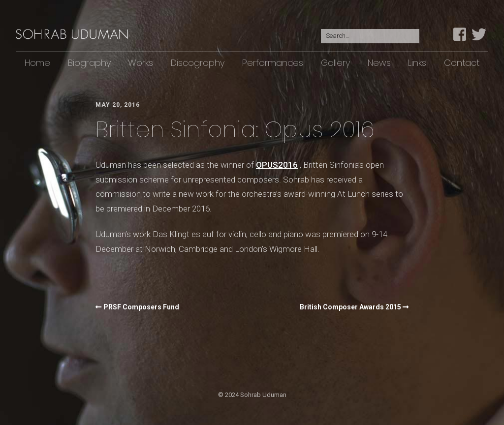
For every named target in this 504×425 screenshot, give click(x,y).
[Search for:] (370, 36)
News (379, 63)
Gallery (335, 63)
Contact (462, 63)
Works (141, 63)
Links (417, 63)
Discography (198, 63)
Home (37, 63)
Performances (273, 63)
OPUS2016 (277, 165)
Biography (89, 63)
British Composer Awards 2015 (350, 307)
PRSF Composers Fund (141, 307)
